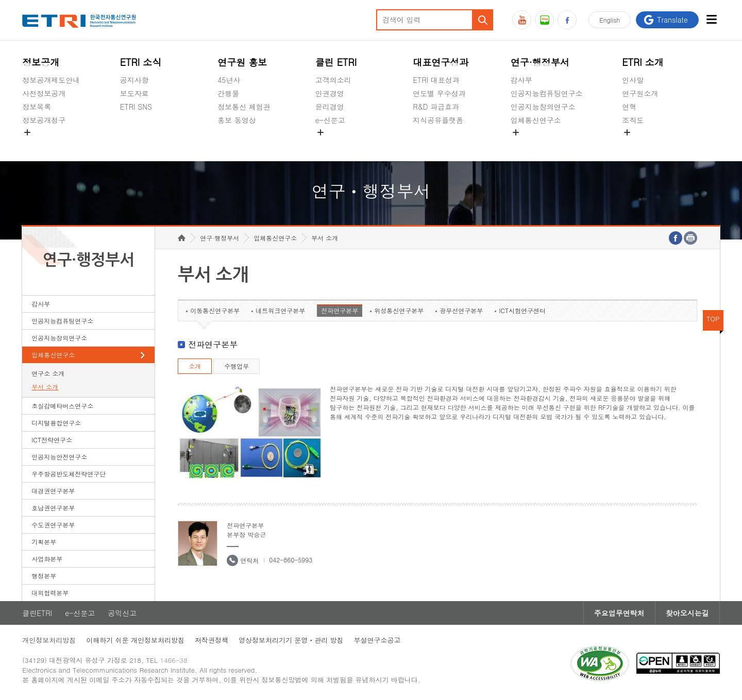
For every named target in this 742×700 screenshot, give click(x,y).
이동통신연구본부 (215, 310)
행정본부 (44, 576)
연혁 (629, 107)
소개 (195, 366)
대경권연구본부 (53, 491)
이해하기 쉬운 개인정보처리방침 (135, 640)
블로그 (544, 20)
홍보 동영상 (237, 120)
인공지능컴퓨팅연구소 (547, 93)
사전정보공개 (44, 93)
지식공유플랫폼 (438, 120)
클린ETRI (37, 613)
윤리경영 (330, 107)
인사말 (633, 80)
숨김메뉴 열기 (27, 132)
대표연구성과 (441, 62)
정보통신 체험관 (244, 107)
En (610, 20)
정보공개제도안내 (51, 80)
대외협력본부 (50, 593)
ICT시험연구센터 (522, 310)
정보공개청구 (44, 120)
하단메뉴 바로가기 (0, 0)
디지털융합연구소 (56, 423)
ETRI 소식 (141, 62)
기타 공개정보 (645, 144)
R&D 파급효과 (436, 107)
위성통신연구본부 (399, 310)
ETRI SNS (136, 107)
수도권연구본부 (53, 525)
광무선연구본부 (461, 310)
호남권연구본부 (53, 508)
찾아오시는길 (687, 613)
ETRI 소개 (643, 62)
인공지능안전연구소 (59, 457)
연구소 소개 (48, 373)
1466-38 (173, 660)
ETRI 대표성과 (436, 80)
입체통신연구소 (536, 120)
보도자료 (134, 93)
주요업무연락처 (619, 613)
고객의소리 (333, 80)
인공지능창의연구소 (543, 107)
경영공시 (37, 144)
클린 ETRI (336, 62)
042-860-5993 (291, 560)
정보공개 (41, 62)
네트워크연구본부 (280, 310)
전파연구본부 (340, 310)
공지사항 (134, 80)
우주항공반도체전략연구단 (69, 474)
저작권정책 (212, 640)
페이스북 (567, 20)
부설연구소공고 (377, 640)
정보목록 (37, 107)
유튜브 (522, 20)
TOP (713, 319)
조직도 (633, 120)
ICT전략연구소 (52, 440)
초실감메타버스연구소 (547, 144)
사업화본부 (47, 559)
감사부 (521, 80)
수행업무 (237, 366)
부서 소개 (45, 387)
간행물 (228, 93)
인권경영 (330, 93)
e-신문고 (330, 120)
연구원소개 (640, 93)
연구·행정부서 (540, 62)
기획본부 (44, 542)
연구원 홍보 (242, 62)
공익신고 (330, 144)
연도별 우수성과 (439, 93)
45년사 (229, 80)
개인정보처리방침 (49, 640)
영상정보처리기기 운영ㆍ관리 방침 (291, 640)
